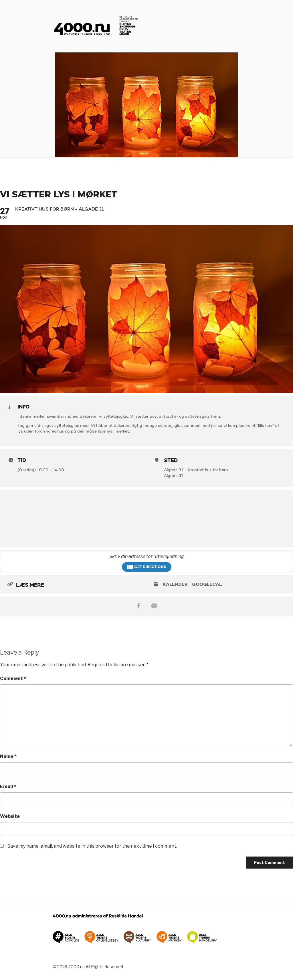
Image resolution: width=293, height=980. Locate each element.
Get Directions (147, 567)
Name (8, 756)
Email (8, 786)
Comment (13, 678)
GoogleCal (207, 584)
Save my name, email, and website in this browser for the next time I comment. (92, 846)
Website (10, 816)
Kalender (175, 584)
